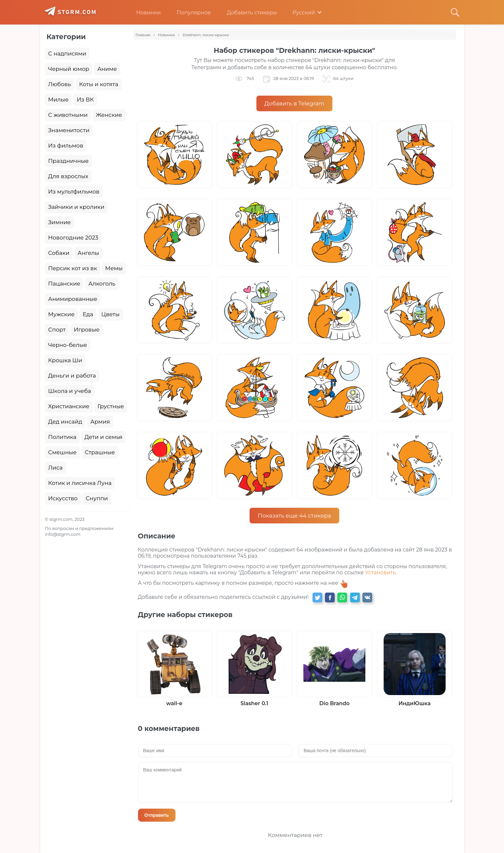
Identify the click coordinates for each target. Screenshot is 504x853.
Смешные (62, 452)
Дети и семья (103, 437)
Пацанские (64, 284)
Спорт (57, 330)
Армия (100, 422)
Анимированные (73, 299)
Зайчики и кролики (76, 207)
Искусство (63, 498)
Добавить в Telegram (295, 103)
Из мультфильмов (74, 192)
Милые (59, 100)
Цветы (111, 314)
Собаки (59, 253)
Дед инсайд (65, 422)
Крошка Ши (65, 360)
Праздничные (69, 161)
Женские (109, 115)
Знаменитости (69, 130)
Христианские (69, 406)
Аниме (107, 69)
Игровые (87, 330)
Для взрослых (68, 176)
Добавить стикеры (247, 13)
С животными (68, 115)
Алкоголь (102, 284)
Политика (62, 437)
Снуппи (97, 498)
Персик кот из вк (73, 268)
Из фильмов (66, 146)
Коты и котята (99, 84)
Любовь (60, 84)
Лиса (56, 468)
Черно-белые (68, 345)
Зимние (60, 222)
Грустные (111, 406)
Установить (380, 573)
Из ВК (85, 100)
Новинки (144, 13)
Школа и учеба (70, 391)
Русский (299, 13)
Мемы (114, 268)
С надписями (67, 54)
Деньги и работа (72, 376)
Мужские (61, 314)
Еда (88, 314)
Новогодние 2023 (73, 238)
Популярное (189, 13)
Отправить (157, 815)
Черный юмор (69, 69)
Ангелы (88, 253)
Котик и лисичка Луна (80, 483)
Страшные (100, 452)
